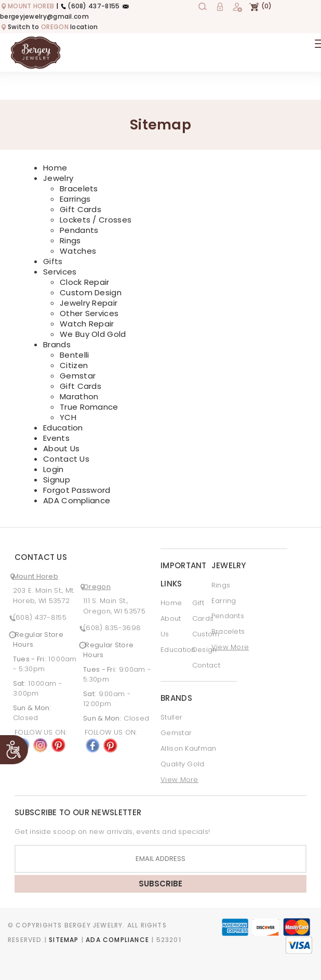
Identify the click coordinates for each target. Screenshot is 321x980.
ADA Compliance (77, 500)
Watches (78, 251)
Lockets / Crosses (96, 220)
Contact (206, 665)
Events (56, 438)
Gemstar (78, 376)
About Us (61, 448)
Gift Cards (81, 209)
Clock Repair (85, 282)
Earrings (75, 199)
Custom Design (91, 292)
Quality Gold (183, 764)
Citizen (74, 365)
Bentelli (74, 355)
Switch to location (49, 27)
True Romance (89, 407)
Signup (57, 480)
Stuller (171, 717)
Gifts (53, 262)
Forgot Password (77, 490)
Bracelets (79, 188)
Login (53, 469)
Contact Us (66, 459)
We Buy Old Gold (93, 334)
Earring (224, 601)
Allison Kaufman (189, 748)
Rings (70, 240)
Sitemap (64, 940)
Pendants (79, 230)
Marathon (79, 396)
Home (55, 168)
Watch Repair (87, 324)
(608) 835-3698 (112, 628)
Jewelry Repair (89, 303)
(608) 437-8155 (90, 6)
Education (63, 428)
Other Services (89, 313)
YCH (68, 417)
